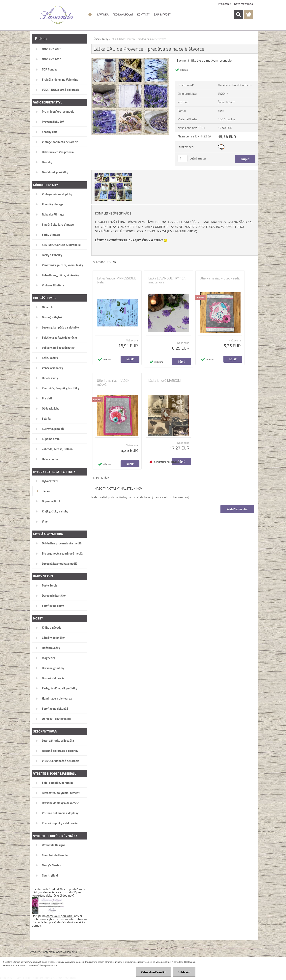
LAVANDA (103, 14)
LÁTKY (99, 240)
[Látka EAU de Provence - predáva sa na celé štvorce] (130, 59)
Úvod (97, 39)
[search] (238, 14)
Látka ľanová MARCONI (165, 381)
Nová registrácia (243, 4)
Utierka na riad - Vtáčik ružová (113, 383)
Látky (105, 39)
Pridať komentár (237, 509)
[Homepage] (90, 14)
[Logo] (57, 15)
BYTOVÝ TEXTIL (117, 240)
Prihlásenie (225, 4)
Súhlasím (184, 972)
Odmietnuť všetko (154, 972)
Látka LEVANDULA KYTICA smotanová (167, 280)
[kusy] (183, 158)
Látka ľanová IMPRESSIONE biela (116, 280)
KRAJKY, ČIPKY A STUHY (147, 240)
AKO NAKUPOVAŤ (123, 14)
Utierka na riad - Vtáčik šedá (220, 278)
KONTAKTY (143, 14)
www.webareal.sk (67, 952)
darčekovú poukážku (60, 916)
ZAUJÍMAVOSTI (163, 14)
